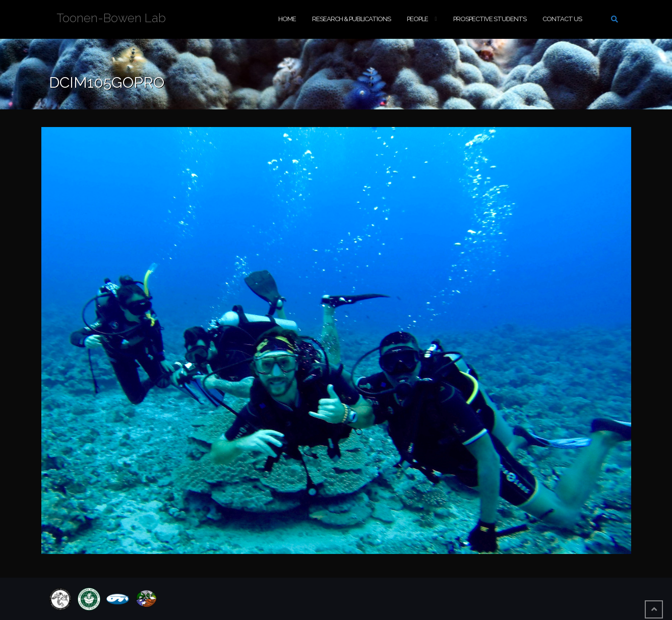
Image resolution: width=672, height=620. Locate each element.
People (417, 19)
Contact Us (562, 19)
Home (287, 19)
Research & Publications (351, 19)
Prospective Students (490, 19)
